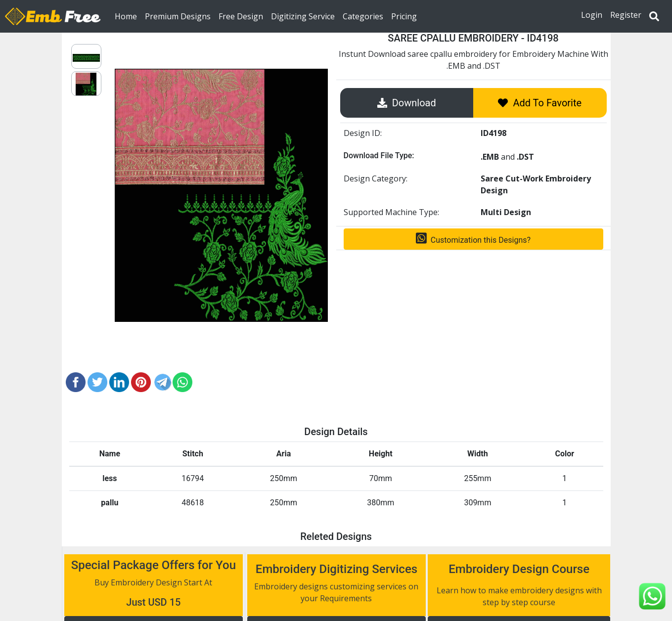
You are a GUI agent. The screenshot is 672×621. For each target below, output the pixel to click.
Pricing (404, 16)
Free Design (241, 16)
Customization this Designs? (473, 238)
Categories (363, 16)
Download (407, 103)
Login (592, 15)
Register (626, 15)
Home (128, 16)
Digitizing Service (303, 16)
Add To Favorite (540, 103)
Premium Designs (178, 16)
